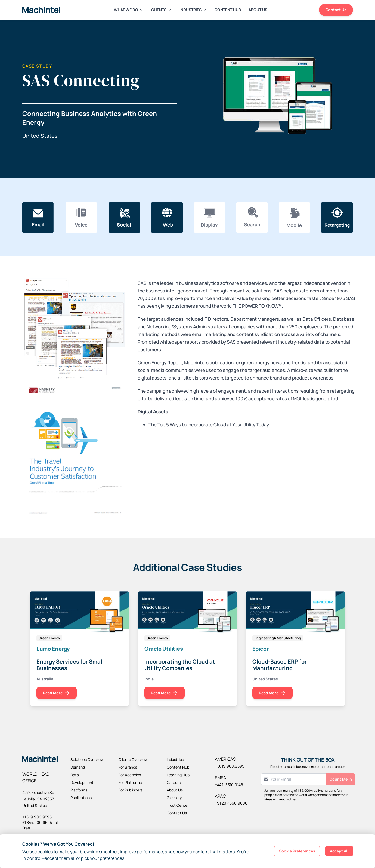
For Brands (128, 767)
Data (75, 775)
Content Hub (228, 10)
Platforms (79, 790)
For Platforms (130, 782)
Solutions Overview (87, 760)
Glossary (174, 798)
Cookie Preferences (297, 851)
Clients (162, 10)
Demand (78, 767)
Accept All (339, 851)
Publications (81, 798)
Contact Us (336, 10)
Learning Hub (178, 775)
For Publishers (131, 790)
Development (82, 782)
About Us (258, 10)
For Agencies (130, 775)
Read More (57, 693)
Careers (174, 782)
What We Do (129, 10)
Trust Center (178, 805)
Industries (193, 10)
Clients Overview (133, 760)
